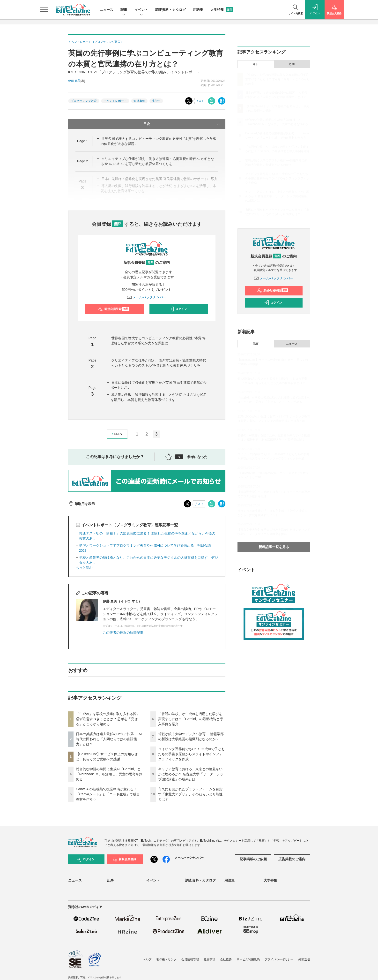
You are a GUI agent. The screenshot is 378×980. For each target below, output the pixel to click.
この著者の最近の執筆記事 (123, 633)
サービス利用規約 (248, 959)
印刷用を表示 (82, 504)
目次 (182, 124)
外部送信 (304, 959)
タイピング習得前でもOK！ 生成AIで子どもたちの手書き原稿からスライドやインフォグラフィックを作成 (191, 754)
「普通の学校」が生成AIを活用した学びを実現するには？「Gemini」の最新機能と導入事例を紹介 (191, 719)
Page (82, 141)
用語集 (198, 10)
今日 (256, 64)
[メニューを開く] (44, 10)
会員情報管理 (190, 959)
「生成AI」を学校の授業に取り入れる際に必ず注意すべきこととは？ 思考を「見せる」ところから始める (108, 719)
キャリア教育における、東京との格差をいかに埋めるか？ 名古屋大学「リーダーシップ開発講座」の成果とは (191, 774)
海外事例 (139, 101)
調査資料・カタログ (170, 10)
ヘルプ (147, 959)
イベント (141, 10)
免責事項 (209, 959)
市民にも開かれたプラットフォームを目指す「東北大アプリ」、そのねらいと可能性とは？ (190, 794)
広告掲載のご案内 (292, 859)
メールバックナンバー (147, 297)
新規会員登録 (114, 309)
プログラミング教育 (84, 101)
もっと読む (84, 568)
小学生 (156, 101)
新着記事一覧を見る (274, 547)
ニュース (106, 10)
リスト (200, 101)
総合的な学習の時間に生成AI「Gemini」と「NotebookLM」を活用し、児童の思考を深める (109, 774)
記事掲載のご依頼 (253, 859)
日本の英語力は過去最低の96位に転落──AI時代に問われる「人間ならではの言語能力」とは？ (109, 739)
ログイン (178, 309)
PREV (116, 434)
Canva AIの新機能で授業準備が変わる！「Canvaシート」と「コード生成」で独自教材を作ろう (108, 794)
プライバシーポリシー (279, 959)
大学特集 (222, 10)
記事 (124, 10)
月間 (292, 64)
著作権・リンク (166, 959)
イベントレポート (115, 101)
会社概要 (226, 959)
